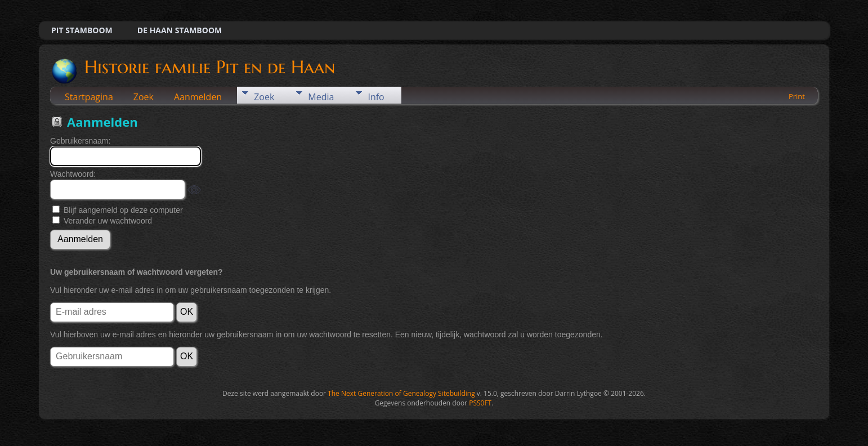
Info (376, 97)
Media (321, 97)
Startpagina (89, 97)
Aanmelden (198, 97)
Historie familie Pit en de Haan (209, 67)
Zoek (144, 97)
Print (797, 96)
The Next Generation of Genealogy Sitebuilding (401, 393)
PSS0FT (480, 403)
